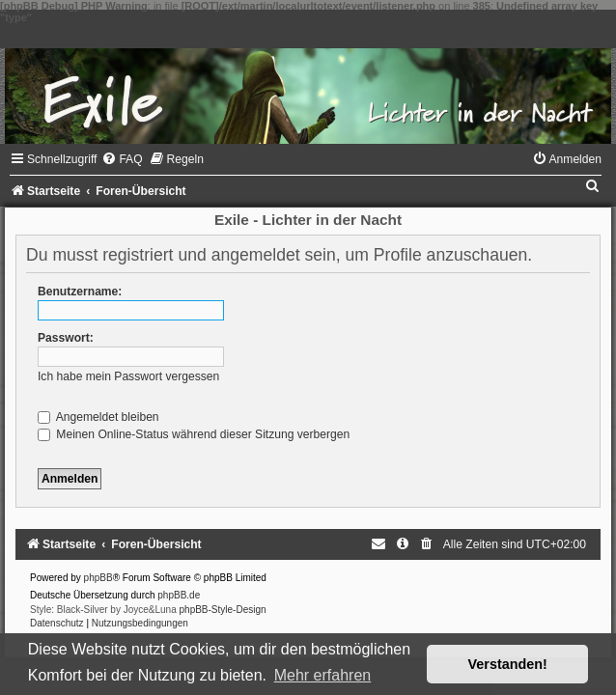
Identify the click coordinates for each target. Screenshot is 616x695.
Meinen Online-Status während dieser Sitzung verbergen (194, 434)
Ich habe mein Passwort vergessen (128, 376)
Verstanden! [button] (508, 664)
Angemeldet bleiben (98, 417)
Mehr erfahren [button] (323, 675)
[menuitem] (122, 159)
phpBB (98, 578)
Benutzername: (80, 292)
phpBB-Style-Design (223, 610)
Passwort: (66, 338)
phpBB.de (179, 595)
